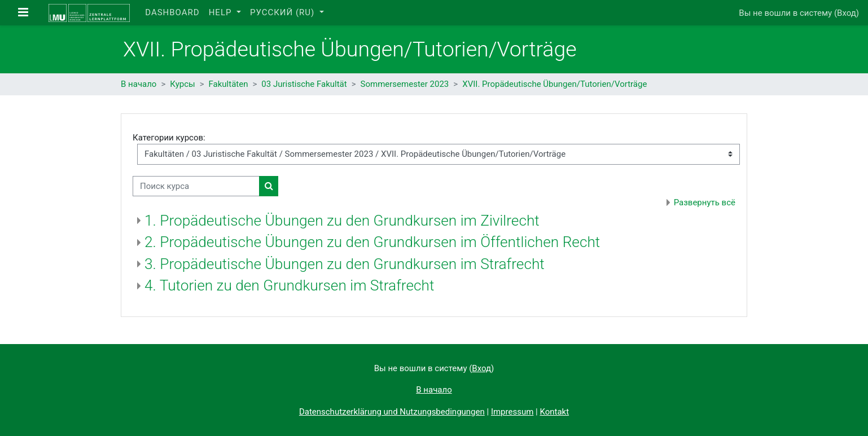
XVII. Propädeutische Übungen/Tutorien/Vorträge (554, 84)
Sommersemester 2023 (405, 84)
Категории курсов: (169, 138)
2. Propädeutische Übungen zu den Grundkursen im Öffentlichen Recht (372, 242)
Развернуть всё (705, 202)
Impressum (512, 412)
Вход (847, 13)
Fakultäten (229, 84)
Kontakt (554, 412)
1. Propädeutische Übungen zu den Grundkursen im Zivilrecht (342, 221)
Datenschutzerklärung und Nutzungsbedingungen (392, 412)
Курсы (182, 84)
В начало (139, 84)
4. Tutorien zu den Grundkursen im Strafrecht (289, 285)
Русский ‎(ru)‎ (284, 12)
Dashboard (172, 12)
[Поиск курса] (196, 186)
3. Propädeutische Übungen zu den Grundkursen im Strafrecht (345, 264)
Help (222, 12)
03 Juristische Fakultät (304, 84)
